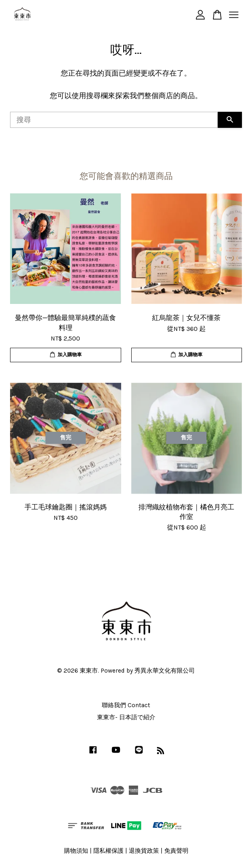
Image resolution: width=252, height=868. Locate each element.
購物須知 (76, 851)
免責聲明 (176, 851)
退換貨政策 (144, 851)
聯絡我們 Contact (126, 705)
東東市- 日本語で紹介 (126, 717)
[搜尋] (114, 120)
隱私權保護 (108, 851)
